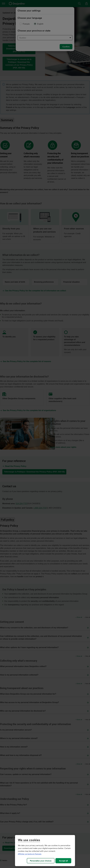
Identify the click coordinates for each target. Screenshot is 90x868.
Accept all (63, 861)
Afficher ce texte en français (30, 854)
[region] (45, 851)
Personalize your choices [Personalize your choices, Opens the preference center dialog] (41, 861)
